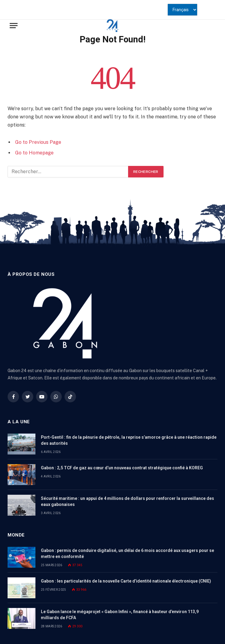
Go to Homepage (34, 153)
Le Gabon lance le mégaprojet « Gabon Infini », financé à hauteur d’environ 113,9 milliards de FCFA (120, 615)
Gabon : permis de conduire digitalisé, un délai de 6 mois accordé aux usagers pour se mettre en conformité (127, 553)
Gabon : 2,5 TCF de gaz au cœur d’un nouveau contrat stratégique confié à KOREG (122, 468)
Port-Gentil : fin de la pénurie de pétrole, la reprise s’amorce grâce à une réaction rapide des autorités (129, 440)
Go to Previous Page (38, 142)
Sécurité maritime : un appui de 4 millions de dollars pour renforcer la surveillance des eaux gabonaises (127, 501)
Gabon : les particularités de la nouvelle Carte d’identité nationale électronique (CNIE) (126, 581)
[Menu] (14, 26)
